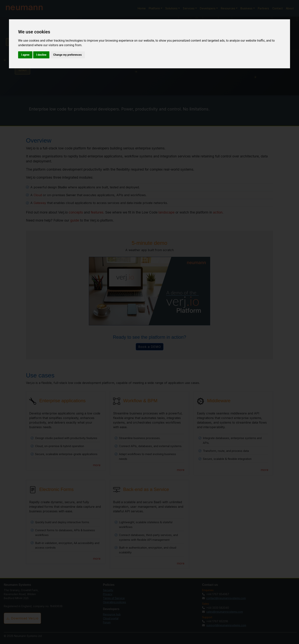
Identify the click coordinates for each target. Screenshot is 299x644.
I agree (25, 55)
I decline (41, 55)
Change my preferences (67, 55)
